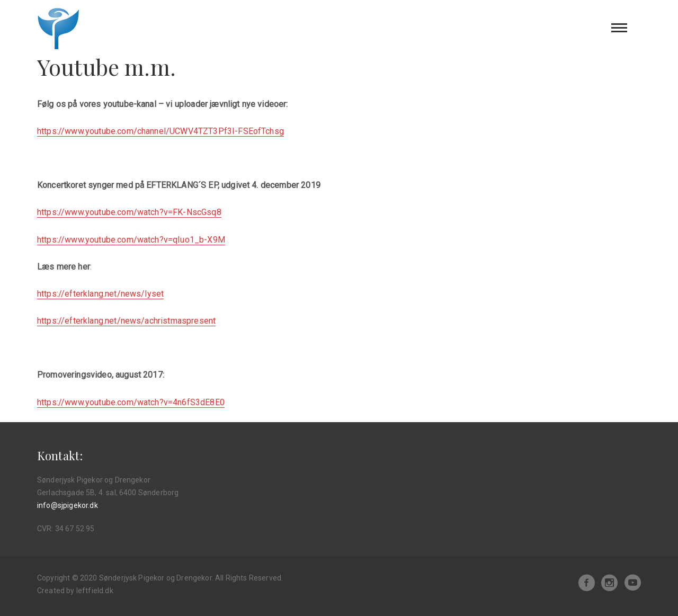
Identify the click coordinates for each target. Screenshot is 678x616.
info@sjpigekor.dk (68, 505)
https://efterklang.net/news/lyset (100, 294)
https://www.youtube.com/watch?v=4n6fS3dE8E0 (131, 402)
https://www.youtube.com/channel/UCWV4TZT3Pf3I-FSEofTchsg (160, 131)
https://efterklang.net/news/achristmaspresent (126, 321)
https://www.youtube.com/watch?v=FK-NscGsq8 (129, 212)
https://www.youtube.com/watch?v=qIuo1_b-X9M (131, 240)
